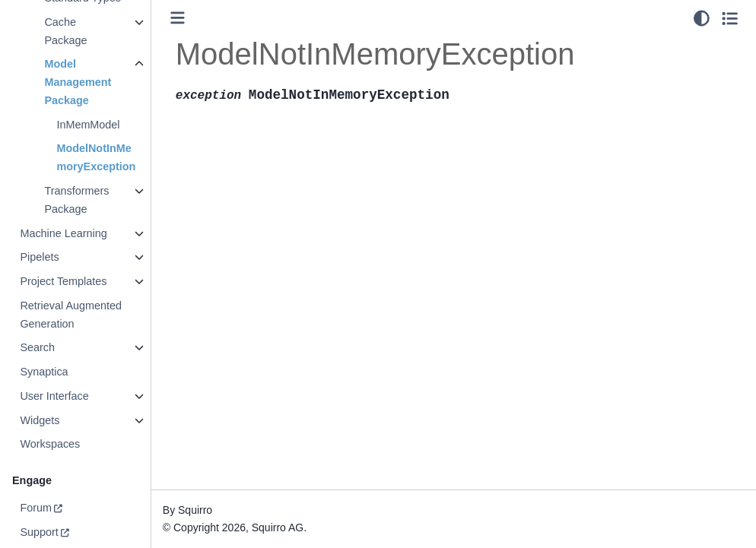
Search (37, 347)
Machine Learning (63, 233)
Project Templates (63, 281)
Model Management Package (78, 82)
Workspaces (50, 444)
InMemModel (88, 125)
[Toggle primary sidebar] (178, 18)
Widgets (40, 420)
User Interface (54, 396)
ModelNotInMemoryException (96, 157)
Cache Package (65, 31)
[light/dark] (702, 18)
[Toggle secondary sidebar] (730, 18)
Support (39, 532)
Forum (36, 508)
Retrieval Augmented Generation (71, 315)
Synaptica (44, 372)
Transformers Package (76, 200)
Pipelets (39, 257)
